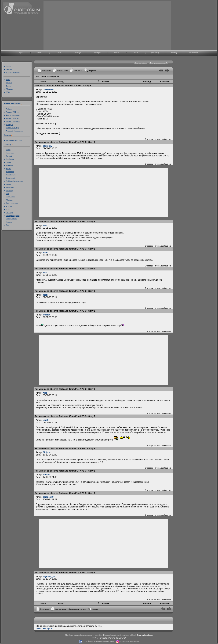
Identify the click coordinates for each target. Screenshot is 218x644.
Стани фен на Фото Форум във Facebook (98, 641)
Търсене (93, 71)
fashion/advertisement (14, 181)
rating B (97, 53)
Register (9, 69)
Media (40, 53)
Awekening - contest (14, 140)
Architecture (11, 175)
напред (147, 81)
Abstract (9, 200)
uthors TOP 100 (13, 112)
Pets (8, 225)
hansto (46, 475)
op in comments (13, 115)
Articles (9, 83)
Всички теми (62, 71)
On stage (9, 212)
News (8, 80)
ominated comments (14, 131)
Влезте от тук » (44, 628)
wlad (45, 225)
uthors (9, 109)
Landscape (10, 159)
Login (8, 66)
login (21, 53)
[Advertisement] (106, 25)
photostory (155, 53)
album (59, 53)
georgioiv (48, 146)
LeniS (46, 420)
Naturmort (10, 172)
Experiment (10, 178)
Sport (8, 209)
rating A (78, 53)
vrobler (46, 315)
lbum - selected (12, 118)
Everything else (12, 203)
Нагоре (95, 609)
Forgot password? (13, 72)
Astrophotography (13, 216)
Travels (9, 206)
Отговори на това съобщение (158, 139)
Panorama (10, 187)
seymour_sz (49, 577)
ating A (9, 125)
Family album (11, 219)
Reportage (10, 153)
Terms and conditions (145, 635)
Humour (9, 222)
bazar (136, 53)
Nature (9, 162)
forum (117, 53)
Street (8, 150)
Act (7, 194)
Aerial (8, 184)
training (174, 53)
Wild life (9, 165)
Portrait (9, 156)
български (194, 53)
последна (164, 81)
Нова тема (46, 71)
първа (43, 81)
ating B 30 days (13, 128)
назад (61, 81)
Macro (8, 168)
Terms (8, 86)
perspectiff (48, 497)
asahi (46, 253)
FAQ (8, 92)
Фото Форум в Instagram (129, 641)
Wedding (9, 190)
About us (9, 89)
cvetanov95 (48, 89)
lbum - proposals (13, 121)
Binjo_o (47, 452)
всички (106, 81)
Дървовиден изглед (77, 609)
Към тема (78, 71)
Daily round (11, 197)
